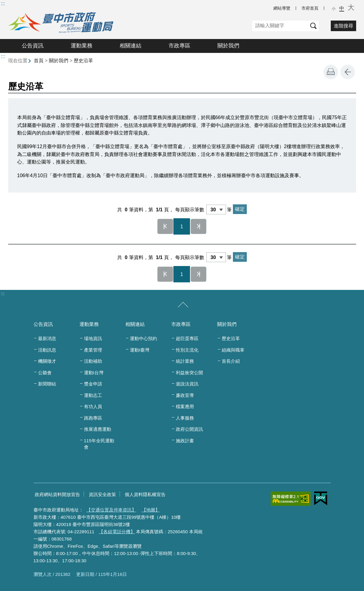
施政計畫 (185, 441)
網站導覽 (282, 8)
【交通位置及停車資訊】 (111, 510)
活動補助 (93, 361)
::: (3, 3)
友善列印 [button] (331, 72)
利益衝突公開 (189, 373)
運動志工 (93, 395)
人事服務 (185, 418)
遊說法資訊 (187, 384)
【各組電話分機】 (117, 532)
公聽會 (45, 373)
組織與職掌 (233, 350)
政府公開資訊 (189, 429)
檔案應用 (185, 406)
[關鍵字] (280, 26)
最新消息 (47, 338)
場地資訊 (93, 338)
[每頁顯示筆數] (216, 209)
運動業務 (82, 46)
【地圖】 (151, 510)
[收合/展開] (183, 305)
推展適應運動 (98, 429)
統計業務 (185, 361)
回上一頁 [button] (348, 72)
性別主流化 (187, 350)
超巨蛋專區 (187, 338)
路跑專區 (93, 418)
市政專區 (179, 46)
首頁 (39, 61)
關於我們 (228, 46)
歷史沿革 (83, 61)
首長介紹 (231, 361)
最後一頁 (198, 226)
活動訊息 (47, 350)
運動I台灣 (94, 373)
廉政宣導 (185, 395)
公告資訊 (33, 46)
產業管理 (93, 350)
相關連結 (130, 46)
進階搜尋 (343, 26)
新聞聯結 (47, 384)
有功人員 (93, 406)
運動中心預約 (143, 338)
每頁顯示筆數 (190, 210)
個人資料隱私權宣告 (145, 494)
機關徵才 (47, 361)
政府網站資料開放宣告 (57, 494)
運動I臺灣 (140, 350)
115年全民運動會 (99, 444)
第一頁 (165, 226)
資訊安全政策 (102, 494)
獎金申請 (93, 384)
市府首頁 (310, 8)
